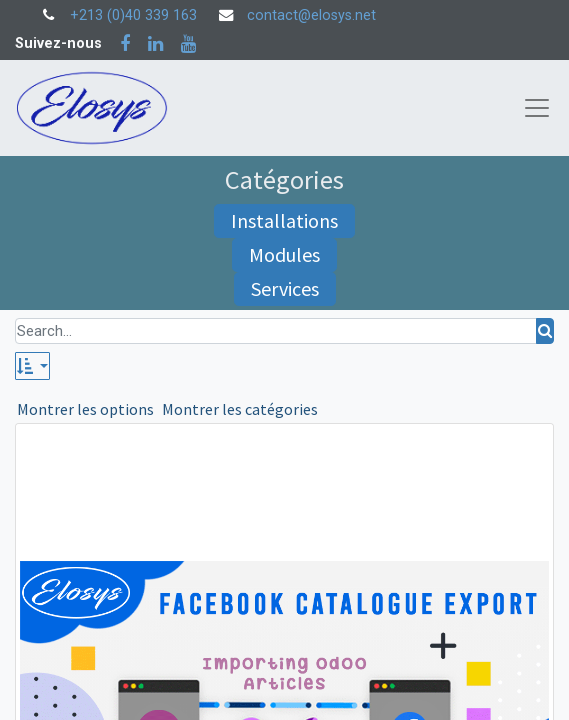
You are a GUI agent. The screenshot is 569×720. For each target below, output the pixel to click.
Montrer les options (85, 409)
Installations (284, 220)
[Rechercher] (545, 331)
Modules (284, 254)
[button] (32, 366)
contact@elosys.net (311, 15)
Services (285, 288)
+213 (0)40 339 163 (133, 15)
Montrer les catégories (240, 409)
